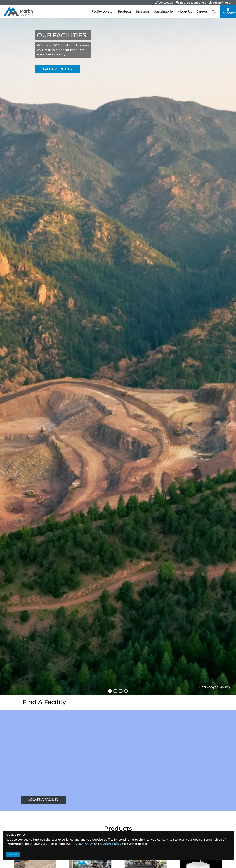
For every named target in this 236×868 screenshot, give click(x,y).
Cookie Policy (111, 844)
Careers (202, 12)
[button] (213, 12)
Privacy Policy (220, 3)
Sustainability (164, 12)
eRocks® (229, 11)
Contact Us (164, 3)
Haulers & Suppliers (191, 3)
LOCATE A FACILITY (43, 800)
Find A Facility (44, 702)
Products (125, 12)
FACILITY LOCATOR (58, 69)
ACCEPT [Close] (13, 855)
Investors (143, 12)
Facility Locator (103, 12)
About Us (185, 12)
